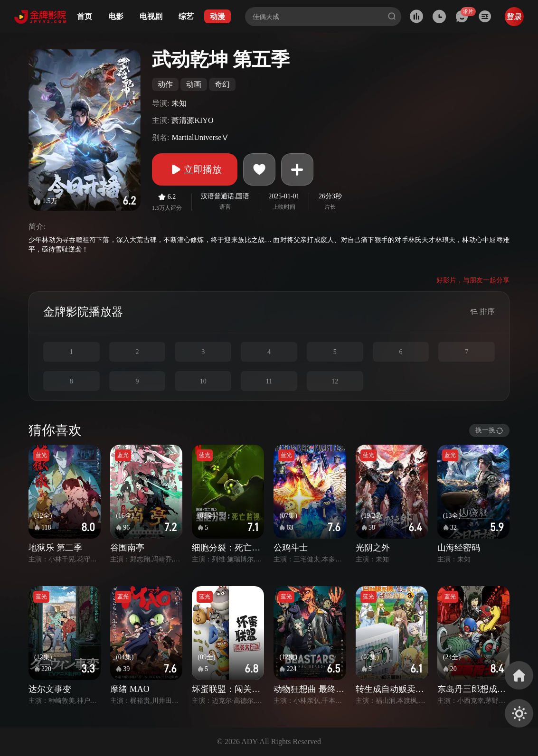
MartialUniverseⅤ (200, 137)
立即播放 (195, 169)
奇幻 (222, 84)
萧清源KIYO (192, 120)
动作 (165, 84)
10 (203, 381)
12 (335, 381)
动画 (194, 84)
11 (269, 381)
